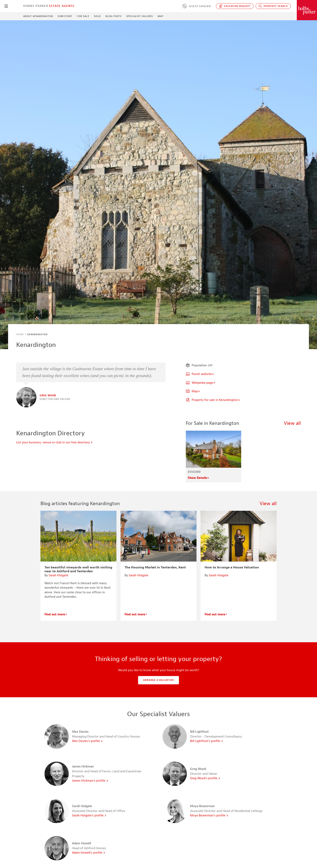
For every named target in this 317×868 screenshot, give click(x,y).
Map (161, 16)
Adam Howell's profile (89, 853)
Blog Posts (113, 16)
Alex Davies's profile (87, 741)
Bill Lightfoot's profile (207, 741)
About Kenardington (38, 16)
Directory (65, 16)
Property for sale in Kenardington (213, 400)
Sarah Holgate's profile (89, 816)
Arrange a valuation (158, 680)
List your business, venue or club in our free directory (54, 442)
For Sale (83, 16)
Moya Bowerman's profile (209, 816)
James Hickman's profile (90, 781)
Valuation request (235, 6)
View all (292, 423)
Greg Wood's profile (205, 778)
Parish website (200, 374)
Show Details (199, 478)
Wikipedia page (201, 383)
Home (20, 334)
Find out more (56, 614)
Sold (97, 16)
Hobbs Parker (36, 6)
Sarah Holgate (59, 575)
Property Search (273, 6)
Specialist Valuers (140, 16)
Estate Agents (62, 6)
